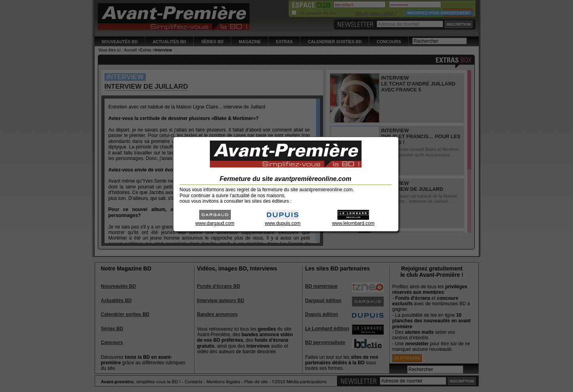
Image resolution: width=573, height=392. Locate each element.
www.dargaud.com (215, 221)
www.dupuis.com (283, 221)
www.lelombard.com (353, 221)
